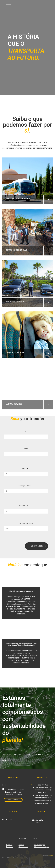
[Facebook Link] (7, 820)
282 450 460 (43, 787)
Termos (35, 838)
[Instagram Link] (11, 820)
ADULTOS (26, 469)
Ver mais (6, 761)
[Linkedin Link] (3, 820)
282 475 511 (43, 795)
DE (26, 431)
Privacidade (22, 838)
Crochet (51, 856)
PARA (26, 448)
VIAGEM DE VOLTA (26, 523)
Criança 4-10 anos (26, 486)
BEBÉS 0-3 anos (26, 506)
